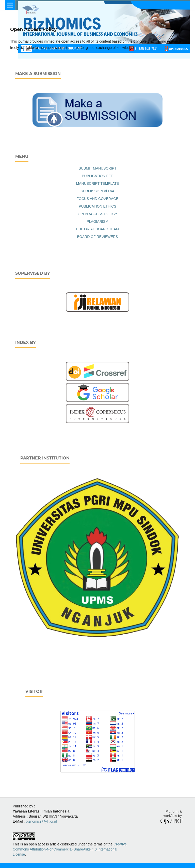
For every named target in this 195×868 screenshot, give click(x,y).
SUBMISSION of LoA (97, 191)
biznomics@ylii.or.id (41, 821)
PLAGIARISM (97, 221)
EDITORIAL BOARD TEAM (97, 229)
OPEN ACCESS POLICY (97, 214)
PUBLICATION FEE (97, 176)
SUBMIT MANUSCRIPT (97, 168)
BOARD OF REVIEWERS (97, 237)
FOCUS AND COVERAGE (98, 199)
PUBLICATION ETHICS (97, 206)
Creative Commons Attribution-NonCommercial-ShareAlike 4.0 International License (70, 849)
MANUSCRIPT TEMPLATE (98, 183)
